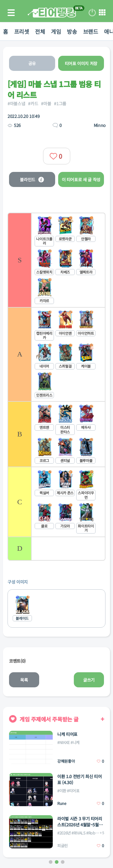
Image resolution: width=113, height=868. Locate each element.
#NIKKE (64, 742)
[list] (56, 387)
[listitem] (56, 260)
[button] (51, 862)
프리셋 (22, 31)
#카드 (33, 103)
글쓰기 (89, 680)
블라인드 (32, 179)
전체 (40, 31)
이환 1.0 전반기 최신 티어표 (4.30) (79, 779)
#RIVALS (78, 833)
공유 (32, 63)
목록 (24, 680)
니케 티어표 (67, 734)
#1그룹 (60, 103)
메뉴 (102, 13)
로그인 (92, 13)
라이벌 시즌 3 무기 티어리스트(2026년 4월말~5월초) (80, 822)
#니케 (75, 742)
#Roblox (93, 833)
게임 (56, 31)
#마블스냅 (16, 103)
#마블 (46, 103)
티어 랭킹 (52, 13)
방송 (72, 31)
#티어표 (73, 791)
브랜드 (91, 31)
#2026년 (64, 833)
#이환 (62, 791)
